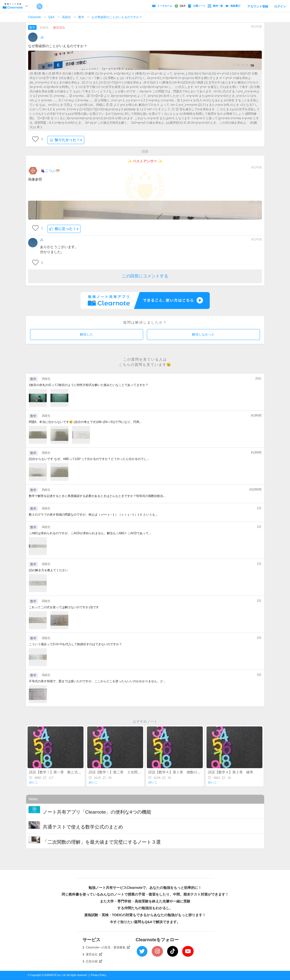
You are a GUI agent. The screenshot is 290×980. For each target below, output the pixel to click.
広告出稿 (94, 961)
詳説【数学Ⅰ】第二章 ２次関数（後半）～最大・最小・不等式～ (141, 772)
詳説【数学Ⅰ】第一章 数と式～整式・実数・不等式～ (73, 772)
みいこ (34, 782)
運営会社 (94, 954)
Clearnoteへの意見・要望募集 (108, 947)
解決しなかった (203, 334)
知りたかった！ (66, 140)
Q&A (51, 17)
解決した (86, 334)
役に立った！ (64, 229)
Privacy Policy (99, 975)
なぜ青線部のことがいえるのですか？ (117, 17)
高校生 (66, 17)
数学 (81, 17)
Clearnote (35, 17)
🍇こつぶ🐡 (50, 171)
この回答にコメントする (145, 276)
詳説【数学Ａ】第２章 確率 (232, 772)
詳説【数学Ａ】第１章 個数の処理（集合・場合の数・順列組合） (201, 772)
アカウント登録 (258, 6)
